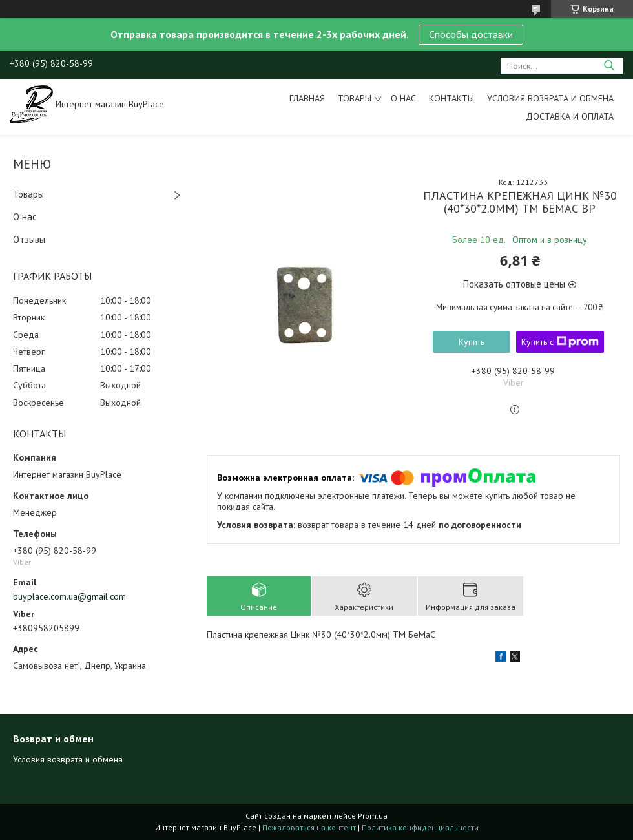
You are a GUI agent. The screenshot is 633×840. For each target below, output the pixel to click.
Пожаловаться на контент (309, 827)
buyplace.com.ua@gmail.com (69, 596)
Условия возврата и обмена (550, 98)
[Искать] (609, 66)
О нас (403, 98)
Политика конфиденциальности (420, 827)
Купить (472, 342)
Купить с (560, 342)
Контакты (451, 98)
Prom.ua (373, 816)
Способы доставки (471, 34)
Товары (355, 98)
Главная (307, 98)
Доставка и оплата (570, 116)
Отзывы (29, 239)
